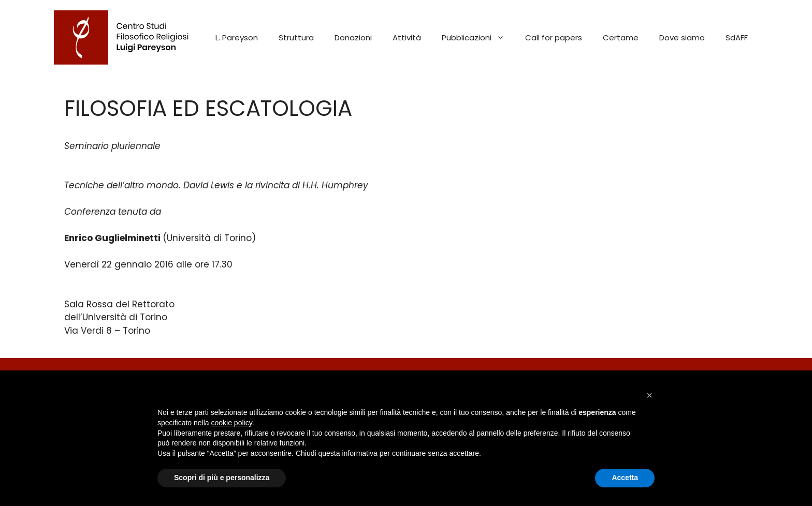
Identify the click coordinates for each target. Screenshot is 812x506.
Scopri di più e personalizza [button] (222, 478)
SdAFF (737, 38)
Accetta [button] (625, 478)
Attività (407, 38)
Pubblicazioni (478, 38)
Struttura (296, 38)
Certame (621, 38)
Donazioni (353, 38)
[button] (649, 395)
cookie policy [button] (232, 423)
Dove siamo (682, 38)
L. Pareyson (237, 38)
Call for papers (554, 38)
